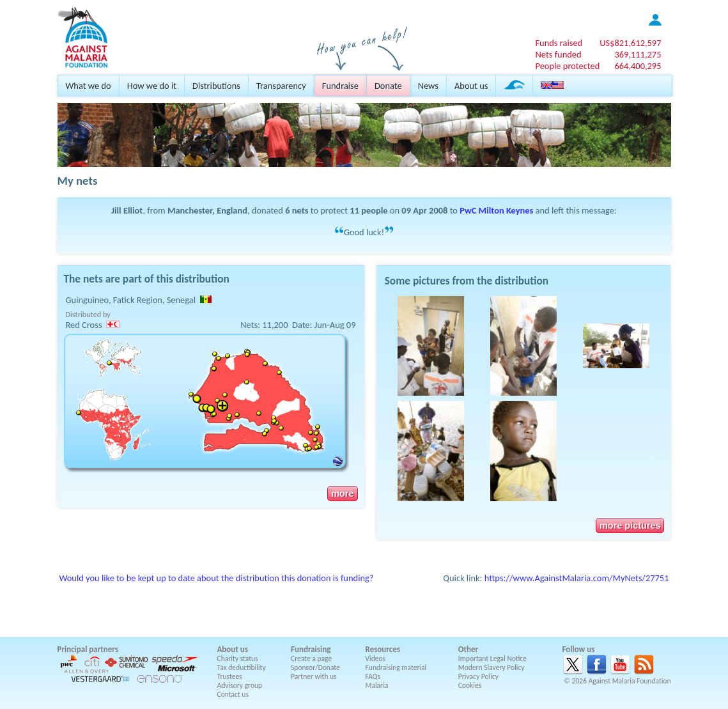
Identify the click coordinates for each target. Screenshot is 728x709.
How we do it (152, 86)
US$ (630, 43)
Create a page (311, 658)
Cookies (470, 685)
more (342, 494)
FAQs (373, 676)
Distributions (216, 86)
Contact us (233, 694)
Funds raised (559, 43)
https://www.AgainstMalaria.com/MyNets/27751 (577, 578)
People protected (567, 66)
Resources (383, 649)
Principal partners (88, 649)
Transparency (281, 86)
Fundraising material (396, 667)
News (428, 86)
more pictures (630, 526)
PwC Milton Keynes (496, 210)
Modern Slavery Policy (492, 667)
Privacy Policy (478, 676)
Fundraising (311, 649)
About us (471, 86)
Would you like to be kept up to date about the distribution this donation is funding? (217, 578)
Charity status (238, 658)
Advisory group (240, 685)
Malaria (377, 685)
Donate (388, 86)
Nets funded (558, 54)
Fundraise (340, 86)
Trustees (230, 676)
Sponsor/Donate (315, 667)
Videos (376, 658)
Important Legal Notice (492, 658)
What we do (89, 86)
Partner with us (314, 676)
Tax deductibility (242, 667)
